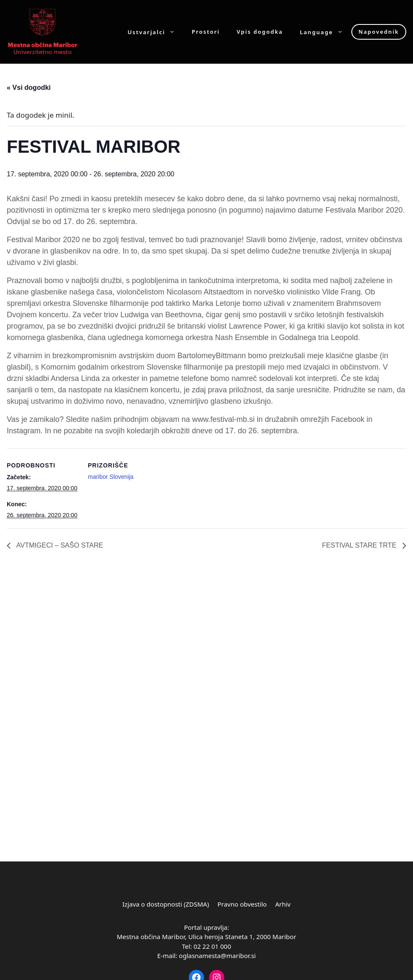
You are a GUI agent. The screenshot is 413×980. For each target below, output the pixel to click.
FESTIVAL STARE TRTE (360, 545)
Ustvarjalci (155, 32)
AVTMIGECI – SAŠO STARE (59, 545)
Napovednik (379, 32)
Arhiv (283, 904)
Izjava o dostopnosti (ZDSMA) (166, 904)
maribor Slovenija (111, 477)
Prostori (206, 32)
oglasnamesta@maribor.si (217, 956)
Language (326, 32)
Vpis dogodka (260, 32)
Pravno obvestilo (242, 904)
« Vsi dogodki (29, 88)
